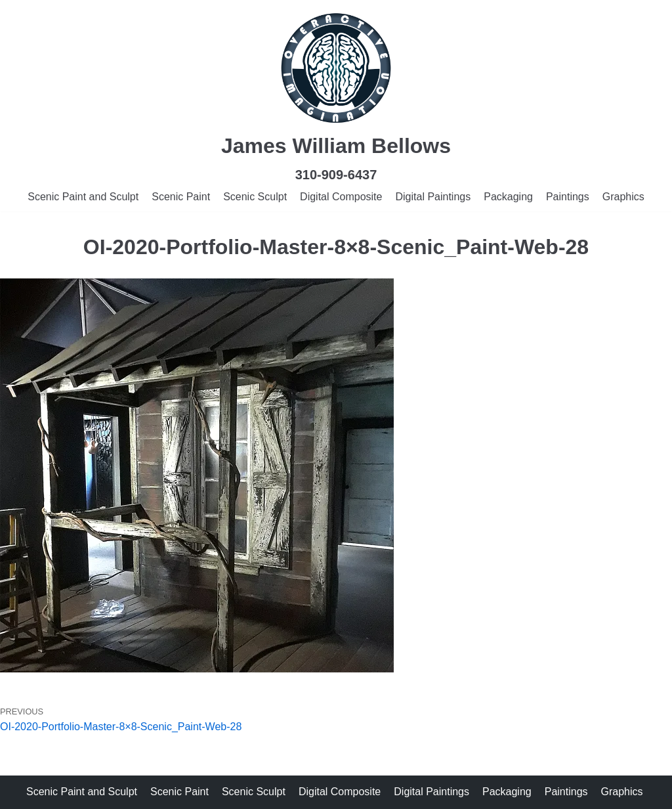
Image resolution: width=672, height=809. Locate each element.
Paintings (568, 197)
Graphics (623, 197)
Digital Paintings (433, 197)
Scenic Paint (181, 197)
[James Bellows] (336, 68)
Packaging (508, 197)
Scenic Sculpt (255, 197)
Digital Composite (341, 197)
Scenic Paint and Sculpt (83, 197)
